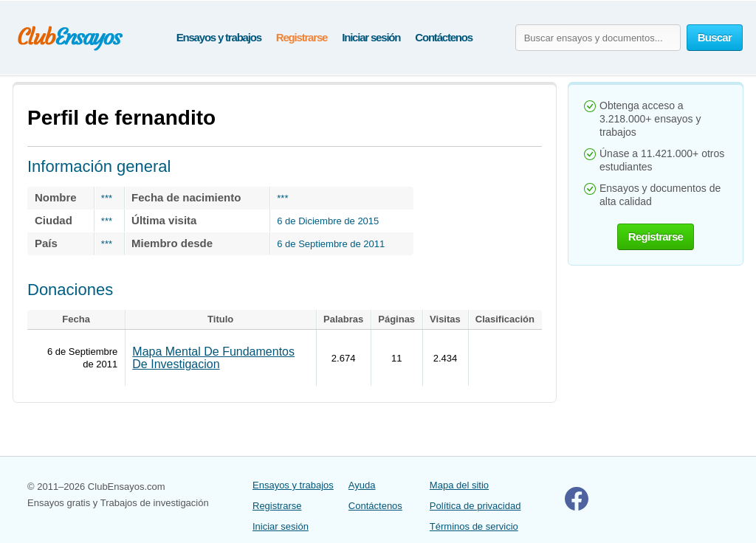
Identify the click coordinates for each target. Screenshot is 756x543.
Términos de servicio (474, 526)
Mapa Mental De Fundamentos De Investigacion (213, 358)
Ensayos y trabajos (219, 37)
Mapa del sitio (459, 485)
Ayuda (362, 485)
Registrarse (302, 37)
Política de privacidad (475, 506)
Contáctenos (444, 37)
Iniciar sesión (371, 37)
